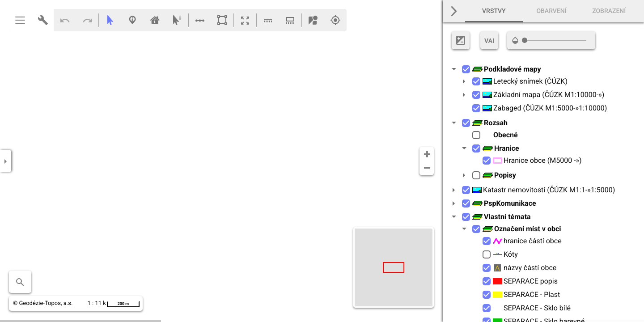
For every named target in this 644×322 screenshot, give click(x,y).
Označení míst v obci (522, 229)
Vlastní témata (501, 217)
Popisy (499, 175)
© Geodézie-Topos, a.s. (43, 303)
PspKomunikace (504, 203)
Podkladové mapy (506, 69)
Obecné (500, 135)
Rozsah (490, 123)
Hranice (501, 148)
